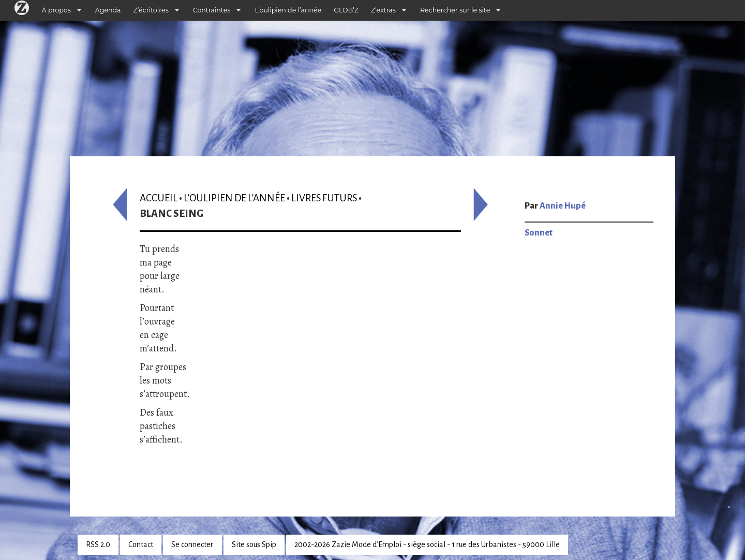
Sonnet (539, 233)
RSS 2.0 (98, 544)
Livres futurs (324, 198)
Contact (141, 544)
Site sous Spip (254, 544)
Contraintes (212, 10)
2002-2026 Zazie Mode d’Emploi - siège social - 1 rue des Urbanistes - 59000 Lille (427, 544)
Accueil (159, 198)
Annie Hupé (563, 206)
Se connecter (192, 544)
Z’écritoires (151, 10)
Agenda (108, 10)
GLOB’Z (346, 10)
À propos (56, 10)
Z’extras (383, 10)
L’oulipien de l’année (288, 10)
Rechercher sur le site (455, 10)
